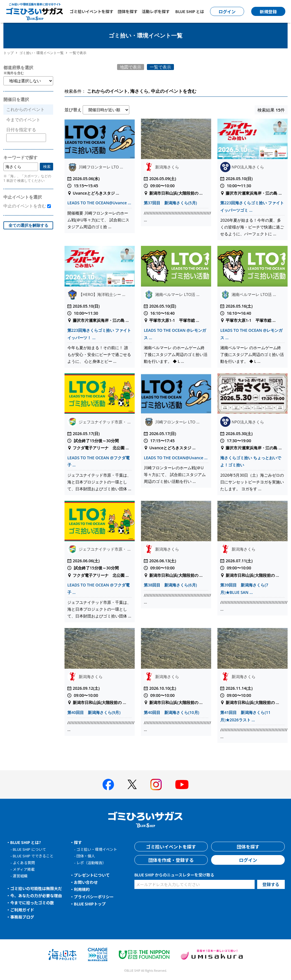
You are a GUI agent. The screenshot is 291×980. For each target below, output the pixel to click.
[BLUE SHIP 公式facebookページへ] (108, 785)
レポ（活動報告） (91, 863)
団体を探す (128, 11)
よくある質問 (24, 863)
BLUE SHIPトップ (90, 904)
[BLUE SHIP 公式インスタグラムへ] (156, 785)
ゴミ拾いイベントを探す (92, 11)
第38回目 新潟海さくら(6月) (170, 585)
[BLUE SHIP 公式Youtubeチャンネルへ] (182, 785)
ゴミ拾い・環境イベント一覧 (41, 53)
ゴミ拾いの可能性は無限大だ (36, 888)
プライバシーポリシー (94, 897)
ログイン (248, 860)
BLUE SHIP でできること (33, 856)
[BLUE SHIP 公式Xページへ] (132, 784)
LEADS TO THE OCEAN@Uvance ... (99, 203)
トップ (9, 53)
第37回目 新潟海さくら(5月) (170, 203)
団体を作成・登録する (171, 860)
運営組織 (20, 876)
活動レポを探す (156, 11)
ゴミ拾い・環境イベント (97, 849)
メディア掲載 (24, 869)
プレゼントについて (92, 875)
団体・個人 (86, 856)
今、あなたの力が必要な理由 (36, 895)
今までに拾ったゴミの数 (32, 903)
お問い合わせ (86, 882)
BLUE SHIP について (29, 849)
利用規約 (82, 889)
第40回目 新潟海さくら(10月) (172, 712)
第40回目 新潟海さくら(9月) (94, 712)
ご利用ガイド (22, 910)
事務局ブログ (22, 917)
